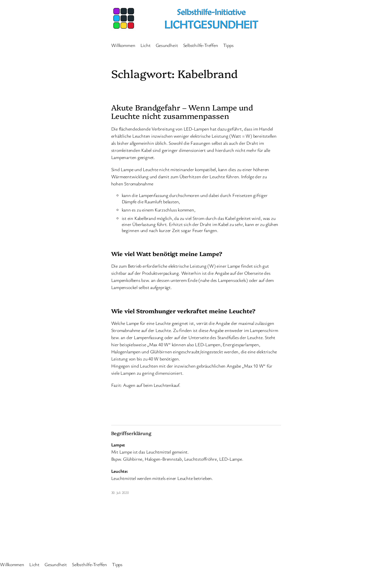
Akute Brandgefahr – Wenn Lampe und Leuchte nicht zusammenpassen (182, 112)
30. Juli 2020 (120, 492)
